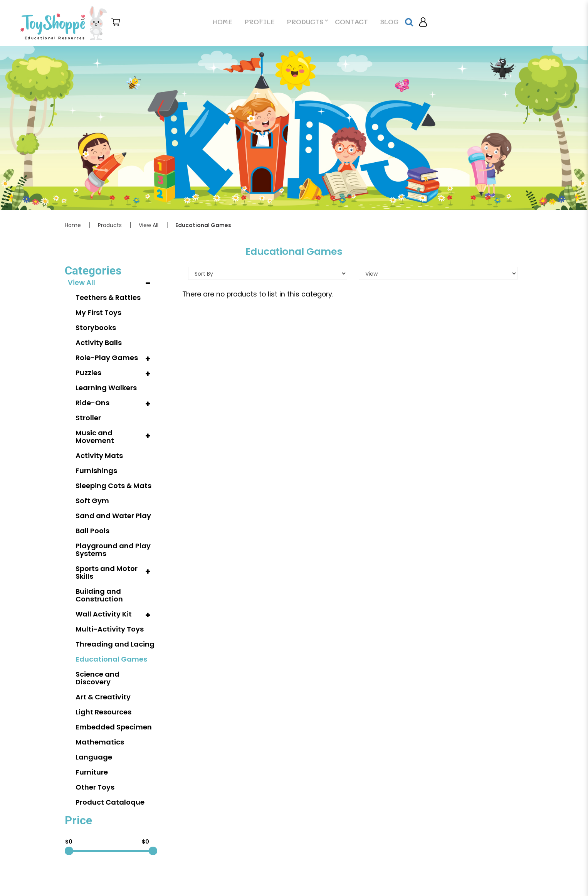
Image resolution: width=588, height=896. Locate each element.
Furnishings (96, 471)
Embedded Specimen (114, 727)
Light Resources (103, 712)
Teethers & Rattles (108, 297)
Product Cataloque (110, 802)
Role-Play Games (107, 358)
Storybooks (96, 328)
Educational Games (203, 225)
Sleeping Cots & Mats (113, 486)
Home (73, 225)
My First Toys (98, 312)
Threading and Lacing (115, 644)
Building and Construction (99, 595)
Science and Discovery (97, 678)
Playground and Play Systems (113, 550)
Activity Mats (99, 456)
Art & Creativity (103, 697)
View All (149, 225)
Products (110, 225)
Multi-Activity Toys (110, 629)
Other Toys (95, 787)
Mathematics (100, 742)
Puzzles (88, 373)
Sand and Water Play (113, 516)
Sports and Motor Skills (107, 572)
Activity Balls (99, 343)
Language (94, 757)
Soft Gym (92, 501)
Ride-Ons (92, 403)
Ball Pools (92, 531)
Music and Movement (95, 437)
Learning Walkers (106, 388)
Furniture (92, 772)
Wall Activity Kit (104, 614)
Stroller (88, 418)
